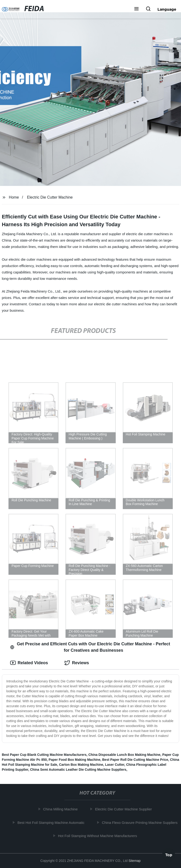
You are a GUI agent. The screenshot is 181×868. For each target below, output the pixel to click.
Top (169, 855)
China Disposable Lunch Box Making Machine (124, 755)
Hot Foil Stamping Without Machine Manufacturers (99, 836)
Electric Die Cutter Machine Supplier (125, 809)
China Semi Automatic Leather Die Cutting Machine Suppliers (78, 770)
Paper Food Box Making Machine (74, 760)
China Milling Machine (62, 809)
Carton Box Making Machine (81, 765)
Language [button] (167, 9)
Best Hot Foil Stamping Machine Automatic (52, 822)
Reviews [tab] (77, 663)
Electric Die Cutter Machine (50, 197)
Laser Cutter (115, 765)
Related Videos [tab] (29, 663)
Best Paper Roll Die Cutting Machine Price (135, 760)
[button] (136, 9)
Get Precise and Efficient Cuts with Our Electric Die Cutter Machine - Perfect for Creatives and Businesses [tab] (90, 647)
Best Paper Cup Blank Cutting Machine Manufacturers (44, 755)
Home (14, 197)
